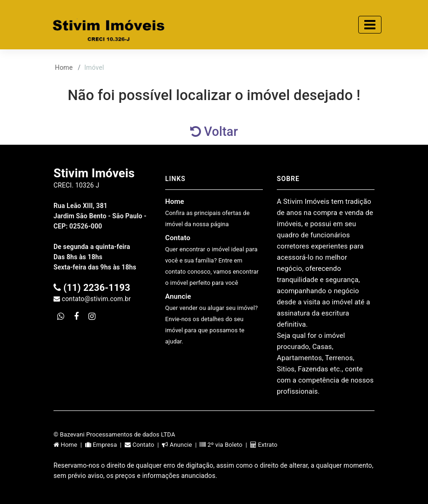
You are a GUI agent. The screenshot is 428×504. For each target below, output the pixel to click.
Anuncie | (181, 445)
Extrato (264, 445)
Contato (212, 260)
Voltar (214, 132)
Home (64, 67)
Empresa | (105, 445)
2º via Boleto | (225, 445)
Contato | (143, 445)
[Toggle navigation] (370, 25)
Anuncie (211, 319)
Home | (69, 445)
